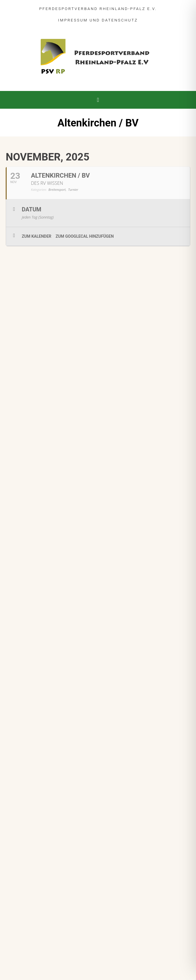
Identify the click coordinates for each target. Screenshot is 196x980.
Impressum (73, 20)
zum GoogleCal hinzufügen (85, 236)
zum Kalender (37, 236)
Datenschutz (120, 20)
